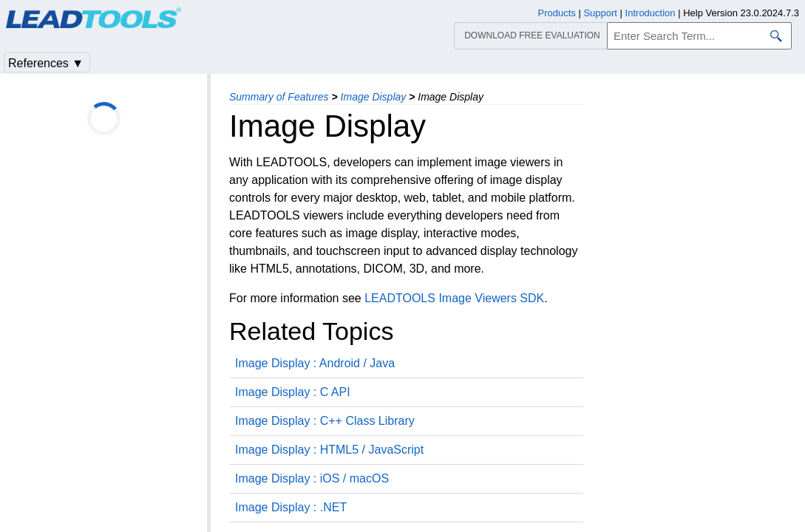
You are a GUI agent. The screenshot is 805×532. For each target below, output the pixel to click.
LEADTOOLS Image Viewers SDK (454, 298)
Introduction (651, 13)
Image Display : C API (293, 392)
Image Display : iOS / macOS (312, 478)
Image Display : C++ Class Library (325, 421)
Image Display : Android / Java (315, 363)
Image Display (374, 97)
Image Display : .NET (291, 507)
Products (557, 13)
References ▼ (46, 63)
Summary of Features (279, 97)
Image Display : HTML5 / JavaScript (329, 450)
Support (600, 13)
